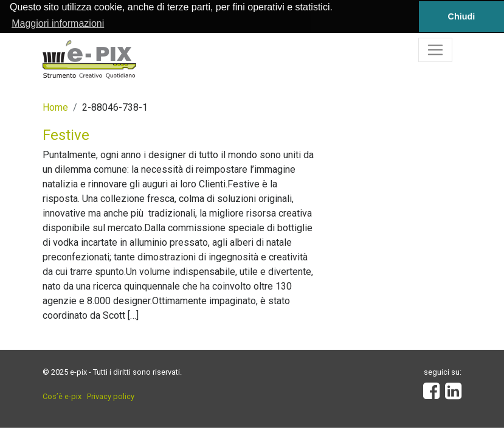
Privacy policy (111, 396)
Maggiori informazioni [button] (58, 23)
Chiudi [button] (462, 16)
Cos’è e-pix (62, 396)
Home (55, 107)
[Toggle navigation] (435, 49)
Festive (66, 134)
